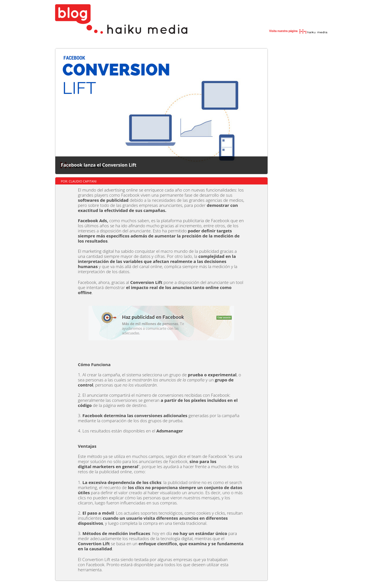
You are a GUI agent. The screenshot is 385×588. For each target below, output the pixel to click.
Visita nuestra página (299, 31)
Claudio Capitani (83, 181)
